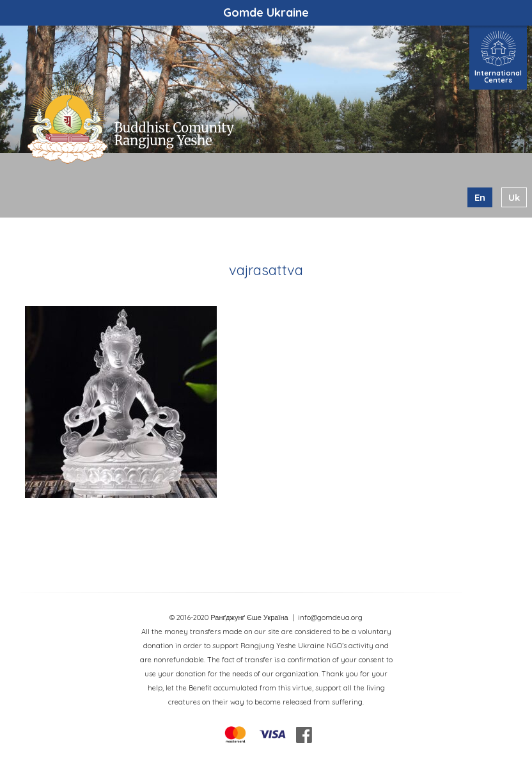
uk (514, 197)
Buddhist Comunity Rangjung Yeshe (174, 134)
